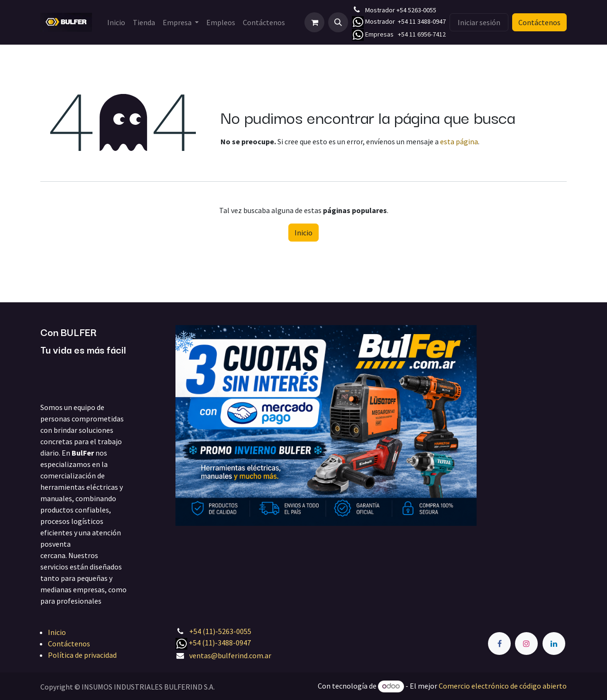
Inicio (303, 233)
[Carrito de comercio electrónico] (314, 22)
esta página (459, 141)
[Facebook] (499, 644)
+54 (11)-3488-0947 (220, 643)
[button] (338, 22)
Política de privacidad (82, 655)
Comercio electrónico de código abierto (503, 686)
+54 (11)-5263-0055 (220, 631)
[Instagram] (526, 644)
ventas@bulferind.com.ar (230, 655)
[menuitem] (116, 22)
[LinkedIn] (554, 644)
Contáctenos (539, 22)
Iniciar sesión (479, 22)
